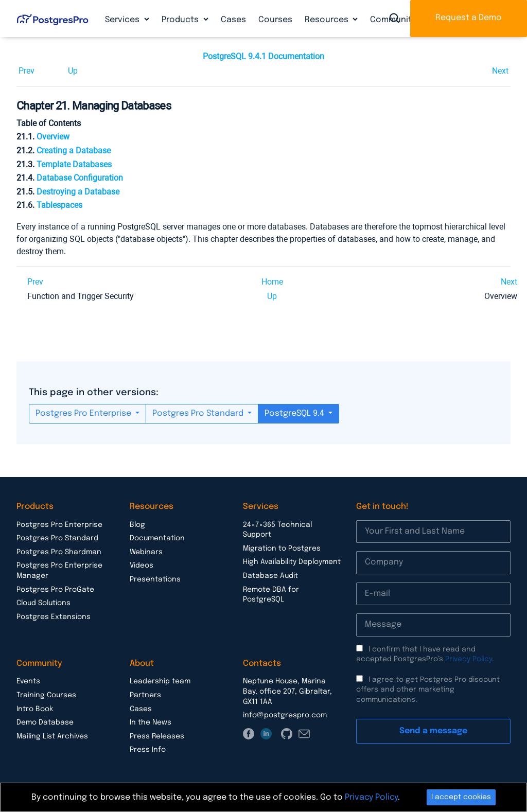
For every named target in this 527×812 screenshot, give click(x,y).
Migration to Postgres (282, 549)
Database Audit (270, 576)
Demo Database (45, 722)
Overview (53, 137)
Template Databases (74, 164)
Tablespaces (59, 205)
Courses (275, 20)
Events (28, 681)
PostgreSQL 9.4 (295, 413)
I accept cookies (461, 797)
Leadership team (160, 681)
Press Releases (157, 736)
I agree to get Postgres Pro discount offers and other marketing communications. (428, 690)
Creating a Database (74, 151)
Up (73, 71)
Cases (233, 20)
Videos (142, 566)
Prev (27, 71)
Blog (137, 525)
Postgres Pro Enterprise (84, 413)
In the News (151, 722)
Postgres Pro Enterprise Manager (59, 571)
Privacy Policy (469, 659)
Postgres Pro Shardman (59, 552)
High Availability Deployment (292, 562)
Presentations (155, 579)
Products (181, 20)
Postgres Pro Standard (199, 413)
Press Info (148, 750)
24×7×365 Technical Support (277, 530)
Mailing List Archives (52, 736)
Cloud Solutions (43, 603)
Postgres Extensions (54, 617)
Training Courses (46, 695)
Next (500, 71)
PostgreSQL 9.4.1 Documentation (263, 56)
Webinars (146, 552)
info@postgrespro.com (285, 715)
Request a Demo (469, 18)
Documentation (157, 538)
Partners (145, 695)
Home (272, 282)
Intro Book (35, 709)
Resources (328, 20)
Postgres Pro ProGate (55, 590)
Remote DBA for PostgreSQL (271, 595)
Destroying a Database (78, 192)
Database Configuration (80, 178)
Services (123, 20)
